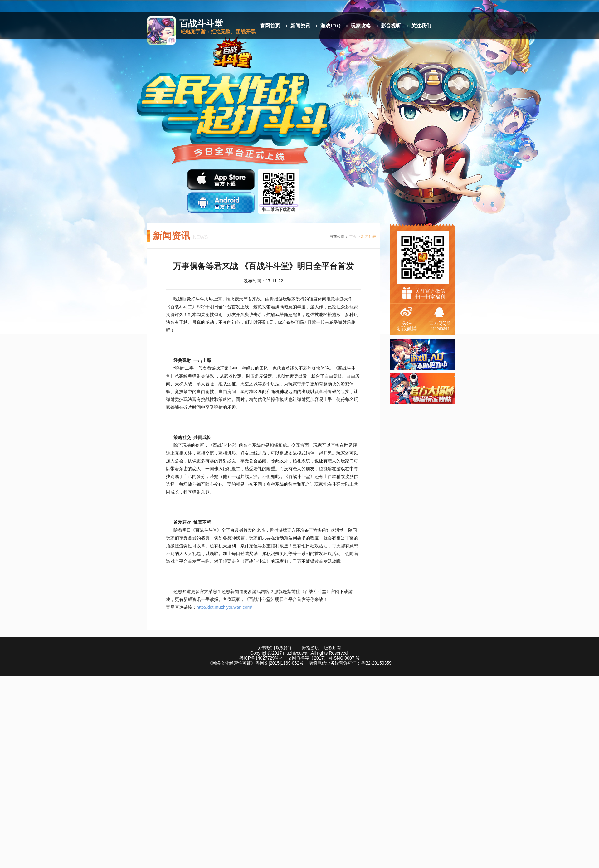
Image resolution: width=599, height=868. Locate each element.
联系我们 (284, 648)
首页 (353, 237)
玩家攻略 (361, 26)
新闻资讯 (300, 26)
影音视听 (391, 26)
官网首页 (270, 26)
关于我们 (265, 648)
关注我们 (421, 26)
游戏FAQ (331, 26)
